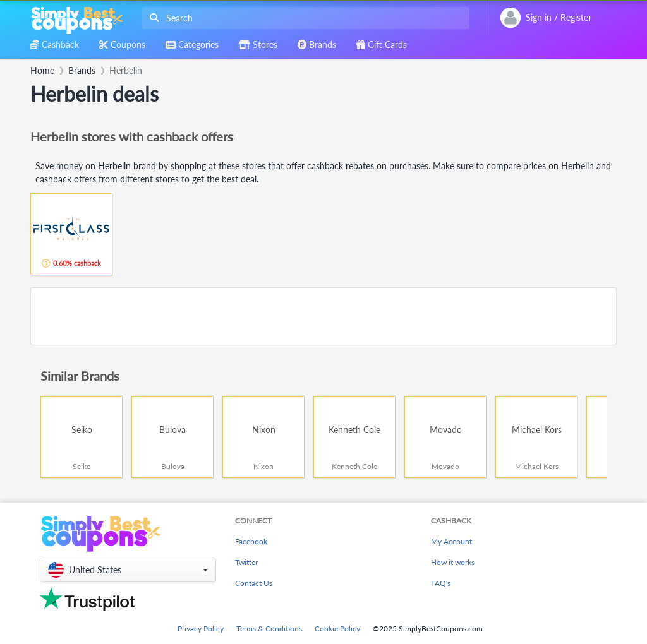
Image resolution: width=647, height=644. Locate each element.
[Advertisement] (323, 316)
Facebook (251, 541)
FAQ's (441, 583)
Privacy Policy (201, 629)
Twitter (246, 562)
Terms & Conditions (269, 629)
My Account (451, 541)
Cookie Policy (337, 629)
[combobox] (303, 18)
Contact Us (254, 583)
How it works (453, 562)
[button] (128, 570)
